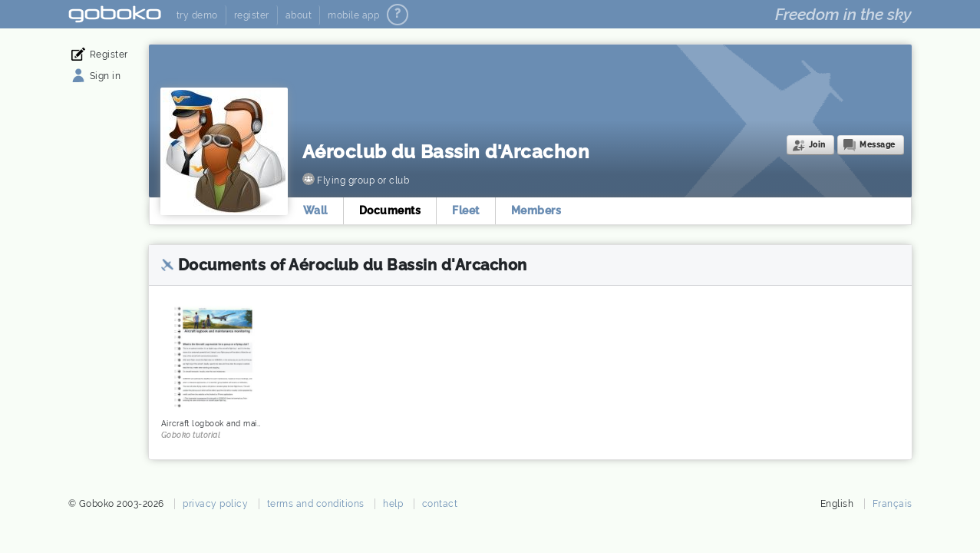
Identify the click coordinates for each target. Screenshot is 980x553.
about (299, 15)
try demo (197, 15)
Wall (315, 210)
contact (440, 504)
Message (878, 145)
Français (893, 504)
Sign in (106, 76)
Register (109, 55)
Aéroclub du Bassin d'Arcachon (446, 152)
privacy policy (215, 504)
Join (817, 145)
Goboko (115, 14)
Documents (390, 210)
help (393, 504)
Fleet (466, 210)
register (252, 15)
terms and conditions (316, 504)
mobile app (353, 15)
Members (536, 210)
